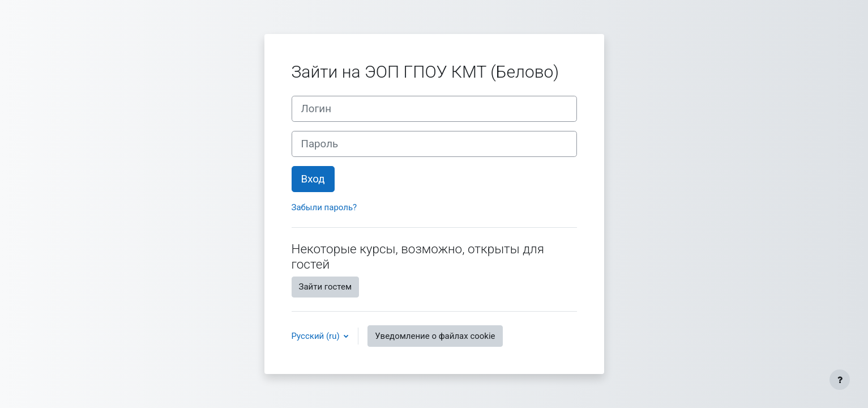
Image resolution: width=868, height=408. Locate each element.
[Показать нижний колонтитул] (840, 380)
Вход (313, 179)
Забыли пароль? (324, 207)
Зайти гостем (326, 287)
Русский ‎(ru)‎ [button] (317, 336)
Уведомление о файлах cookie (435, 336)
